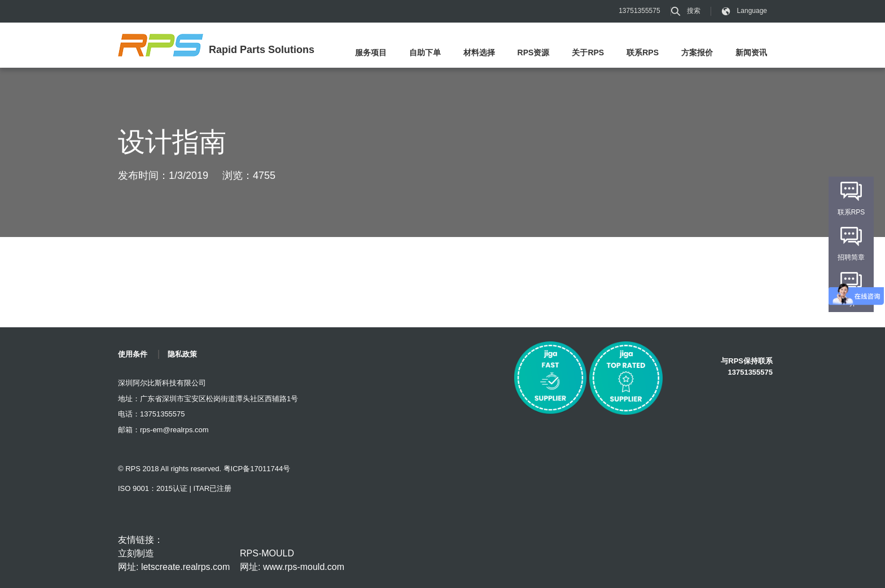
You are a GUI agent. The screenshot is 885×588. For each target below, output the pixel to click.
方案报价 (697, 52)
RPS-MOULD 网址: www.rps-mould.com (292, 560)
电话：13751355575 (152, 414)
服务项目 (371, 52)
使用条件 (133, 354)
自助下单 (425, 52)
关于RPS (588, 52)
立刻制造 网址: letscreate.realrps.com (174, 560)
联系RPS (643, 52)
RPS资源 (534, 52)
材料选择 (479, 52)
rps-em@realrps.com (174, 430)
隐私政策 (182, 354)
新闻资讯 (751, 52)
